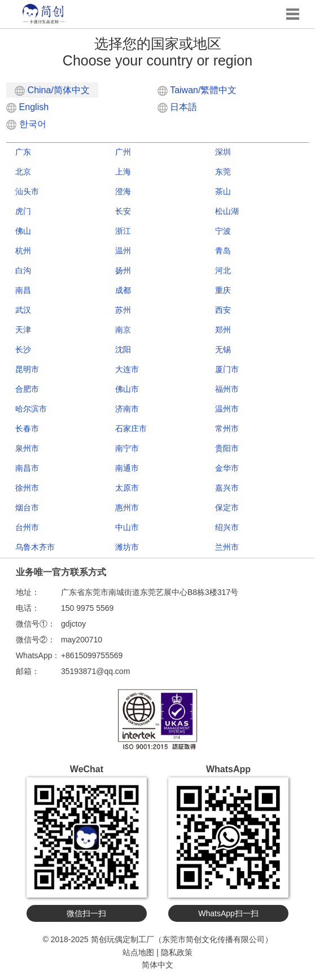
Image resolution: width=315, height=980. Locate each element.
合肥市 (27, 389)
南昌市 (27, 468)
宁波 (223, 231)
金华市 (227, 468)
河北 (223, 270)
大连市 (127, 369)
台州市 (27, 527)
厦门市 (227, 369)
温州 (123, 251)
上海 (123, 172)
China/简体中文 (52, 91)
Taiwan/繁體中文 (197, 90)
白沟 (23, 270)
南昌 (23, 290)
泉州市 (27, 448)
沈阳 (123, 349)
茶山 (223, 191)
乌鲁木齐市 (35, 547)
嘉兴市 (227, 488)
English (27, 107)
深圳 (223, 152)
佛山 (23, 231)
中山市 (127, 527)
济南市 (127, 409)
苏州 (123, 310)
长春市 (27, 428)
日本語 (177, 107)
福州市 (227, 389)
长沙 (23, 349)
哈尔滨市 (31, 409)
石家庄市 (131, 428)
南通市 (127, 468)
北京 (23, 172)
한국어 (26, 124)
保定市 (227, 508)
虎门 (23, 211)
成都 (123, 290)
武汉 (23, 310)
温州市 (227, 409)
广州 (123, 152)
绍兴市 (227, 527)
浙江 (123, 231)
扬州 (123, 270)
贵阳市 (227, 448)
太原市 (127, 488)
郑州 (223, 330)
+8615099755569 (92, 655)
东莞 (223, 172)
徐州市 (27, 488)
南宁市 (127, 448)
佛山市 (127, 389)
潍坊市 (127, 547)
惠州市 (127, 508)
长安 (123, 211)
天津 (23, 330)
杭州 (23, 251)
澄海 (123, 191)
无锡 (223, 349)
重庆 (223, 290)
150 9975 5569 (87, 608)
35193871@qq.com (95, 671)
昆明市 (27, 369)
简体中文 (158, 965)
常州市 (227, 428)
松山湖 (227, 211)
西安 (223, 310)
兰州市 (227, 547)
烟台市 (27, 508)
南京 (123, 330)
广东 (23, 152)
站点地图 (138, 952)
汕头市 (27, 191)
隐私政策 (177, 952)
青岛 (223, 251)
